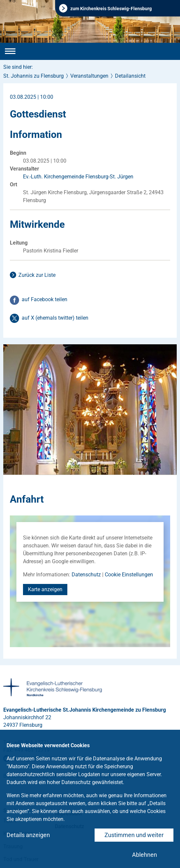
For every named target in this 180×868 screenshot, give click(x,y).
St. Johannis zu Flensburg (34, 76)
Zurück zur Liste (37, 275)
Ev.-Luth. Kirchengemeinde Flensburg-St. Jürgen (78, 177)
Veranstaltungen (89, 76)
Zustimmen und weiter (134, 835)
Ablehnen (145, 855)
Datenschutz (86, 575)
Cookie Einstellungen (129, 575)
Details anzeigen (28, 835)
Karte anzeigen (45, 589)
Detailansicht (130, 76)
